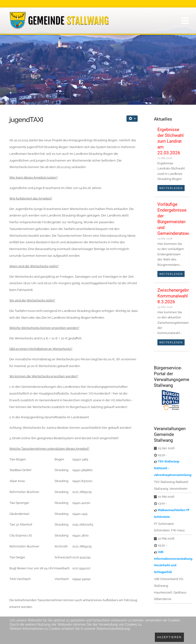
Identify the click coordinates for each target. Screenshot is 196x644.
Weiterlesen (171, 188)
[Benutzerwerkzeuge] (132, 119)
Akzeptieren (169, 637)
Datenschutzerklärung (113, 629)
